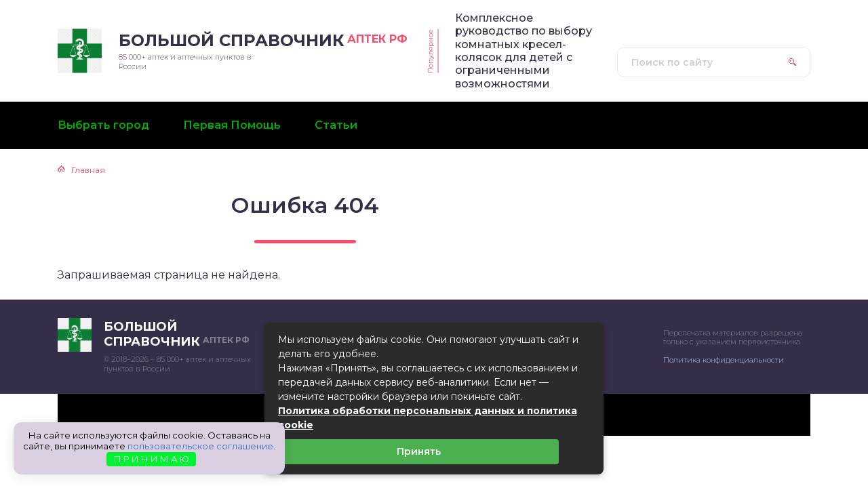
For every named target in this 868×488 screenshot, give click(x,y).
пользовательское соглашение (200, 446)
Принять (419, 451)
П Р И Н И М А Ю (152, 459)
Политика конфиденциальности (724, 360)
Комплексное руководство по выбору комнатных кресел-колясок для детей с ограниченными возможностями (524, 51)
